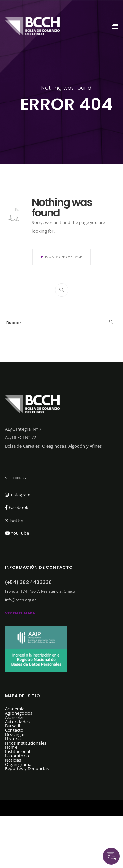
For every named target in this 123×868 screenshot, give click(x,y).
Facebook (17, 507)
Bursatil (13, 726)
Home (11, 747)
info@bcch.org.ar (20, 600)
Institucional (18, 751)
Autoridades (17, 722)
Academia (15, 709)
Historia (13, 739)
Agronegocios (19, 713)
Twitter (14, 520)
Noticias (13, 760)
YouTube (17, 533)
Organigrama (18, 764)
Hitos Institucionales (26, 743)
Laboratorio (17, 756)
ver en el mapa (20, 613)
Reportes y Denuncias (27, 768)
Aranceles (15, 717)
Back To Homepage (62, 257)
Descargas (15, 734)
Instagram (18, 495)
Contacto (14, 730)
